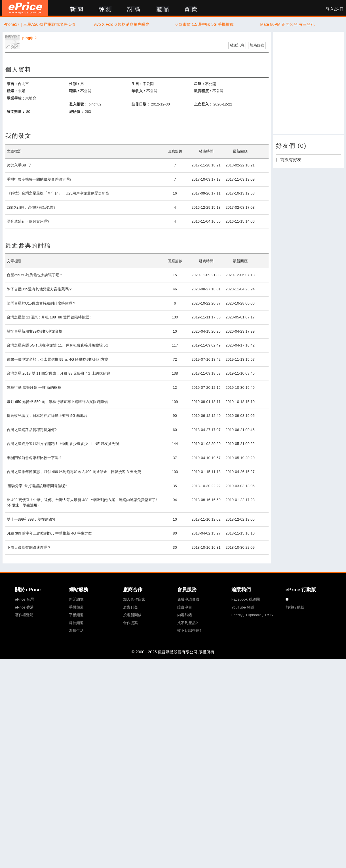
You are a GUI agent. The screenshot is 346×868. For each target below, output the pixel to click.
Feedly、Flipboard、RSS (252, 615)
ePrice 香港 (24, 607)
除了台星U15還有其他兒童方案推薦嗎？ (40, 289)
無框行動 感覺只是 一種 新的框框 (34, 387)
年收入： (139, 91)
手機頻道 (76, 607)
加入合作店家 (134, 599)
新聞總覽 (76, 599)
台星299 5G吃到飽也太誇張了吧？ (35, 275)
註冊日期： (141, 104)
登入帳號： (78, 104)
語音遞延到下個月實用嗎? (28, 221)
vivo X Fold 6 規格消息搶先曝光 (122, 24)
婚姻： (12, 91)
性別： (75, 84)
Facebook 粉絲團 (246, 599)
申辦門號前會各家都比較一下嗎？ (34, 458)
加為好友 (257, 45)
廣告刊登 (130, 607)
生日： (137, 84)
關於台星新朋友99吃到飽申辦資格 (35, 331)
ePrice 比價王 (25, 8)
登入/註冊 (335, 9)
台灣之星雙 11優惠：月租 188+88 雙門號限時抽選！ (50, 317)
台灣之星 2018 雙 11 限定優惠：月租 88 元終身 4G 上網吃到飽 (58, 373)
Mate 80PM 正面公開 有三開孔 (287, 24)
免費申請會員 (188, 599)
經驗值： (77, 112)
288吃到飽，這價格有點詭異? (31, 207)
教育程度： (203, 91)
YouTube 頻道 (243, 607)
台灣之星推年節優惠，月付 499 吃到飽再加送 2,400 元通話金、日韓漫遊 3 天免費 (74, 472)
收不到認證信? (189, 631)
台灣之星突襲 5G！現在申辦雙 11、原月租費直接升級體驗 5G (58, 345)
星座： (200, 84)
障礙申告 (185, 607)
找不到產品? (187, 623)
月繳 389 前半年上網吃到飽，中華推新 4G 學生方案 (49, 533)
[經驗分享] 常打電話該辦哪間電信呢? (37, 486)
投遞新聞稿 (132, 615)
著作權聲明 (24, 615)
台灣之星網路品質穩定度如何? (32, 430)
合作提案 (130, 623)
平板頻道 (76, 615)
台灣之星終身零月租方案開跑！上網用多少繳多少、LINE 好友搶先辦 (63, 444)
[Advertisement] (309, 83)
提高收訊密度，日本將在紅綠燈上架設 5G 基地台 (47, 416)
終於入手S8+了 (19, 165)
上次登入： (203, 104)
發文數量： (16, 112)
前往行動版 (295, 607)
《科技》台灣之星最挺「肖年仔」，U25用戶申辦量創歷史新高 (58, 193)
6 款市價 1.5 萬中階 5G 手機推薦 (204, 24)
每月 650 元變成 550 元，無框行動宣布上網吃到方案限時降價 (57, 402)
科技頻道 (76, 623)
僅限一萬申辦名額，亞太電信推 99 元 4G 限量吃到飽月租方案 (58, 359)
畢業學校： (16, 98)
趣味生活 (76, 631)
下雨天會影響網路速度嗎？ (29, 547)
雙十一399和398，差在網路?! (31, 519)
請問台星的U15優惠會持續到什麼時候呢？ (42, 303)
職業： (75, 91)
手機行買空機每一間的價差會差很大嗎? (39, 179)
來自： (12, 84)
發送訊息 (237, 45)
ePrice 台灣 (24, 599)
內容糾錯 (185, 615)
